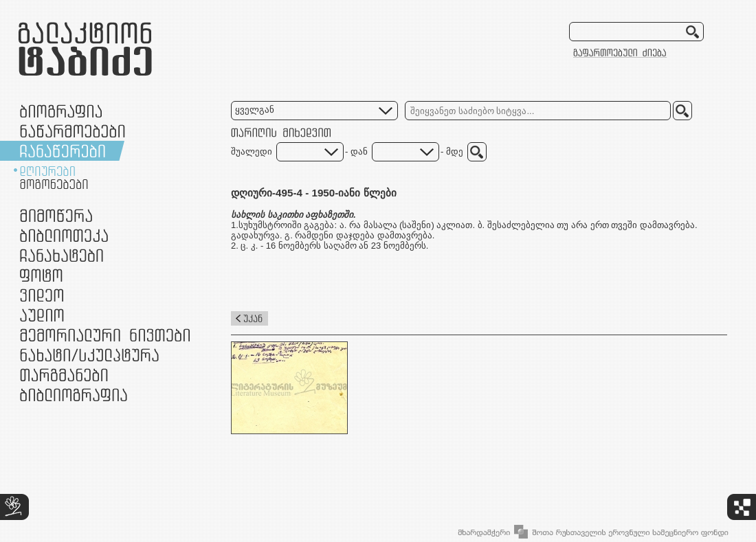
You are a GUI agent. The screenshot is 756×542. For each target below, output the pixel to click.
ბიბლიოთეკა (64, 235)
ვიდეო (42, 295)
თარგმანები (64, 375)
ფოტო (42, 275)
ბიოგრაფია (61, 111)
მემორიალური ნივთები (105, 335)
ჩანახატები (62, 255)
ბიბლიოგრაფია (74, 395)
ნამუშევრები (89, 355)
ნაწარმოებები (73, 131)
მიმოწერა (56, 215)
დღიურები (47, 171)
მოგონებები (54, 184)
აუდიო (42, 315)
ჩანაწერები (63, 151)
